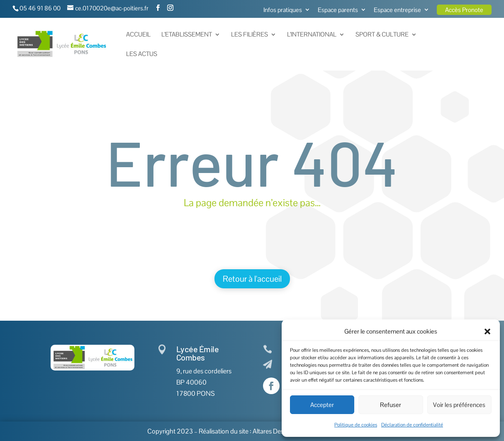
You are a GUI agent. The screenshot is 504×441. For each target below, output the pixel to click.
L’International (312, 35)
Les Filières (250, 35)
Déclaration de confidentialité (412, 425)
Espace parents (338, 10)
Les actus (142, 54)
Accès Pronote (464, 10)
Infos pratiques (283, 10)
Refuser (391, 405)
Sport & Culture (382, 35)
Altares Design (273, 431)
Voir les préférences (459, 405)
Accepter (322, 405)
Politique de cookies (356, 425)
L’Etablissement (187, 35)
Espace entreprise (397, 10)
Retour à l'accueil (252, 279)
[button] (487, 331)
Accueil (138, 35)
